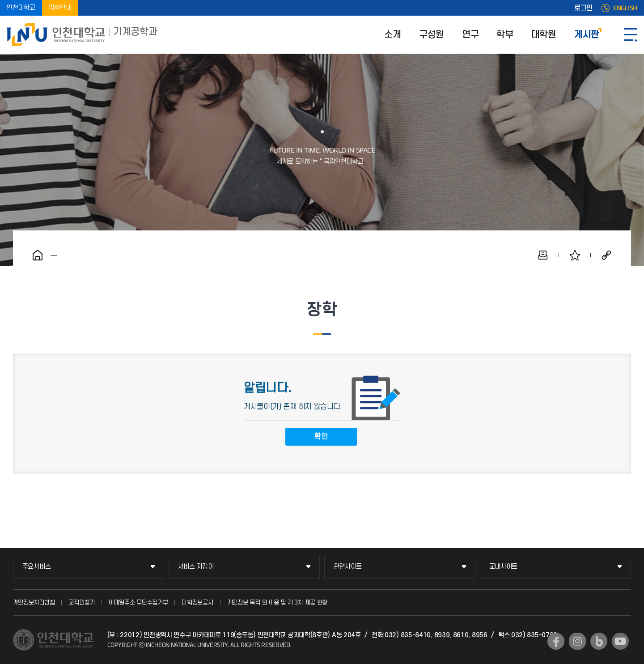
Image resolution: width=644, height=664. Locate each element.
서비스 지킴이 (196, 567)
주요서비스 (37, 567)
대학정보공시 (197, 602)
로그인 (583, 8)
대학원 (544, 35)
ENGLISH (625, 8)
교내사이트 (504, 567)
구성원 (432, 35)
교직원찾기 (82, 602)
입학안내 (60, 8)
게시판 (587, 35)
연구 (470, 35)
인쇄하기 (543, 255)
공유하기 (606, 255)
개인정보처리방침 (34, 602)
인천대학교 (21, 8)
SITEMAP (631, 35)
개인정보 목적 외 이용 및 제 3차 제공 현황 (278, 602)
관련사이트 (348, 567)
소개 (392, 35)
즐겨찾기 (575, 255)
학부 (505, 35)
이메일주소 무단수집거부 (138, 602)
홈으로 (38, 255)
